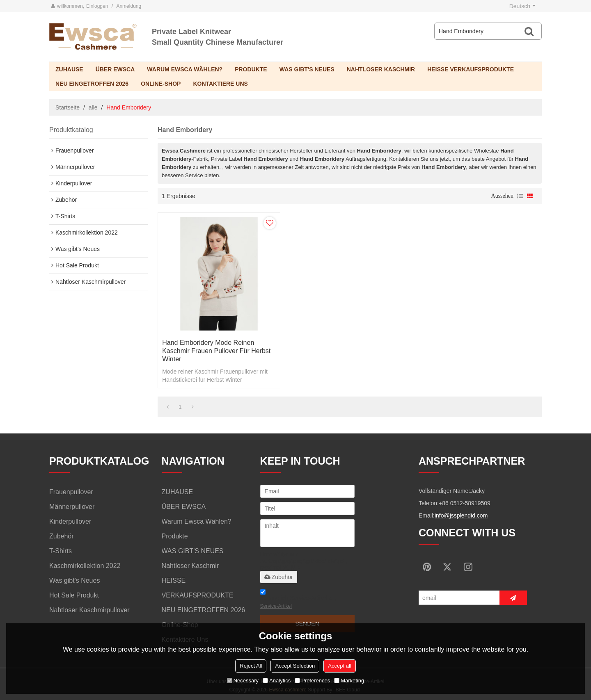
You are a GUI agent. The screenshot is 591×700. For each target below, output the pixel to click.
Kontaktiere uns (220, 84)
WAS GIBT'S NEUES (307, 69)
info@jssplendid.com (461, 515)
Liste (520, 196)
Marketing (349, 681)
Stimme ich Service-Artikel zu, (298, 600)
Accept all (339, 666)
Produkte (251, 69)
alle (93, 107)
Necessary (243, 681)
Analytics (277, 681)
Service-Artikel (276, 606)
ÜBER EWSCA (115, 69)
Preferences (312, 681)
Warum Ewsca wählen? (185, 69)
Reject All (251, 666)
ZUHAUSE (69, 69)
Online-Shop (161, 84)
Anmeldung (129, 6)
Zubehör (279, 577)
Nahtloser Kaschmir (381, 69)
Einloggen (97, 6)
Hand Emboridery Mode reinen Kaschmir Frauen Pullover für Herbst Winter (216, 351)
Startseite (68, 107)
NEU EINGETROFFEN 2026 (92, 84)
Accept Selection (295, 666)
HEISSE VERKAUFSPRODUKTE (471, 69)
